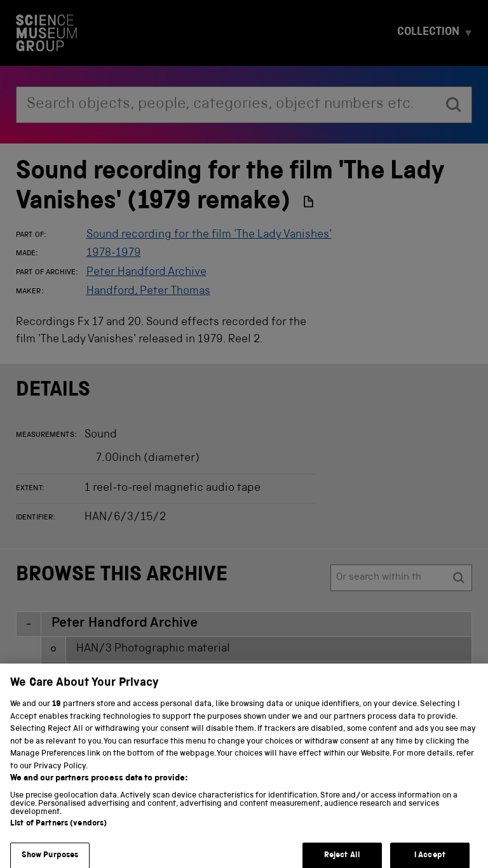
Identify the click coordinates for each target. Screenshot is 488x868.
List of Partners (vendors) (58, 833)
